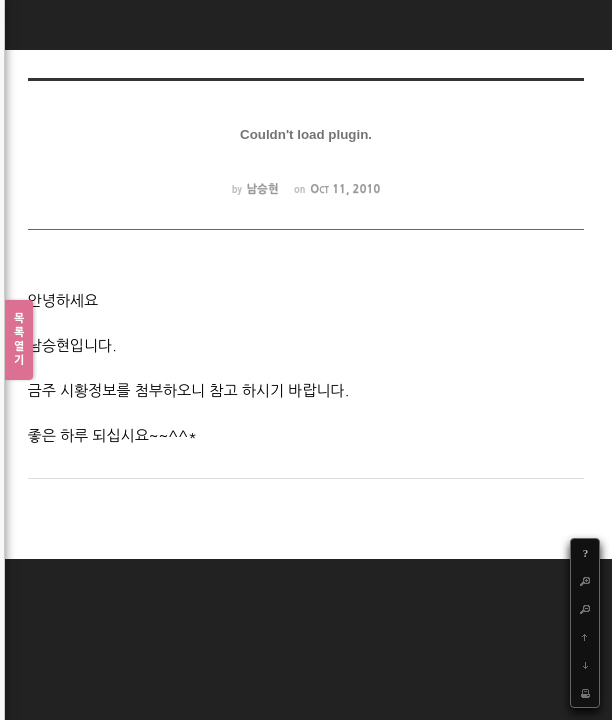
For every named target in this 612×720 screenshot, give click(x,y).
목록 (19, 340)
